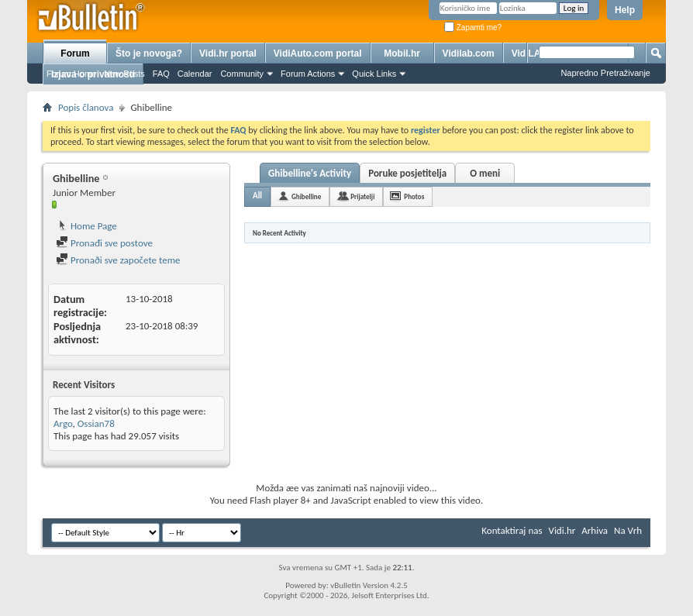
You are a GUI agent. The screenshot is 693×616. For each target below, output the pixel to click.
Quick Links (374, 74)
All (257, 196)
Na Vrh (628, 530)
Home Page (86, 226)
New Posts (124, 74)
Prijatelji (362, 196)
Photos (414, 196)
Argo (63, 423)
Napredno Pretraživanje (605, 73)
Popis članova (86, 107)
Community (242, 74)
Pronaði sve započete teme (118, 260)
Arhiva (595, 530)
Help (625, 10)
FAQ (161, 74)
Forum (75, 53)
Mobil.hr (402, 53)
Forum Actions (308, 74)
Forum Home (71, 74)
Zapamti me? (473, 28)
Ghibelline (306, 196)
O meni (485, 173)
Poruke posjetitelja (407, 173)
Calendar (195, 74)
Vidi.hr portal (228, 53)
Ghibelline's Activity (310, 173)
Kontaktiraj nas (512, 530)
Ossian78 (96, 423)
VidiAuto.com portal (318, 53)
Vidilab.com (469, 53)
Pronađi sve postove (104, 243)
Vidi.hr (562, 530)
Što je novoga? (149, 53)
